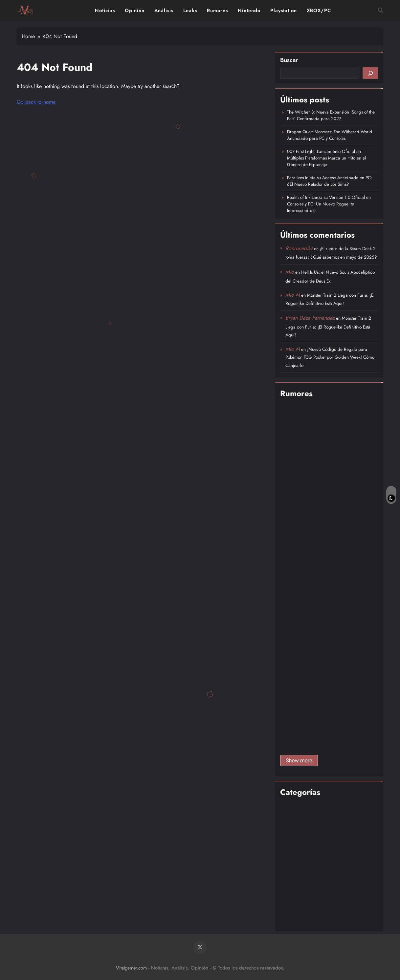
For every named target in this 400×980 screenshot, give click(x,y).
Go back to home (36, 102)
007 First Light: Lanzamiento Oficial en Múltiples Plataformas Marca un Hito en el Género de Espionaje (326, 158)
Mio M (293, 295)
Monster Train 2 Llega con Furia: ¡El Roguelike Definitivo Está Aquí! (328, 326)
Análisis (164, 11)
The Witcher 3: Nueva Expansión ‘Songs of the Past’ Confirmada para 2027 (331, 115)
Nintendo (249, 11)
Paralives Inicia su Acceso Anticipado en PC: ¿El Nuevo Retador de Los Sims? (330, 181)
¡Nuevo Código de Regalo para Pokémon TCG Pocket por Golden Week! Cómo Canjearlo (330, 357)
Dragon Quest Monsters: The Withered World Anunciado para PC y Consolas (330, 135)
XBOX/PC (319, 11)
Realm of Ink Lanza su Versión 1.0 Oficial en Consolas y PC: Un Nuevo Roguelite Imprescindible (329, 204)
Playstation (284, 11)
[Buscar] (370, 73)
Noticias (105, 11)
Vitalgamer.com (131, 968)
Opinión (135, 11)
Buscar (289, 60)
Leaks (190, 11)
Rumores (217, 11)
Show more (299, 761)
